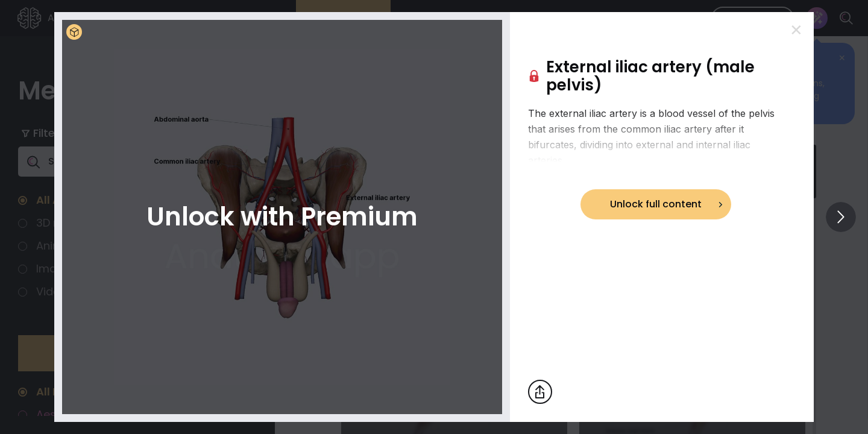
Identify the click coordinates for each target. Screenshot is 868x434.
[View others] (841, 217)
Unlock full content (656, 204)
